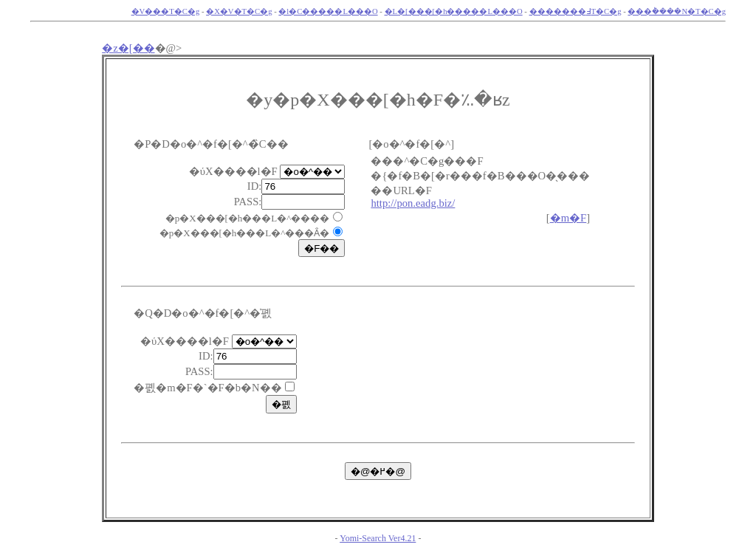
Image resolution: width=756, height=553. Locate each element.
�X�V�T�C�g (239, 11)
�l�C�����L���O (328, 11)
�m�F (568, 218)
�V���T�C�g (166, 11)
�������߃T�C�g (575, 11)
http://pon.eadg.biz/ (413, 203)
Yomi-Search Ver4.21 (378, 538)
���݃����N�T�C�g (677, 11)
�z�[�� (128, 48)
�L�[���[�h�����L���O (454, 11)
